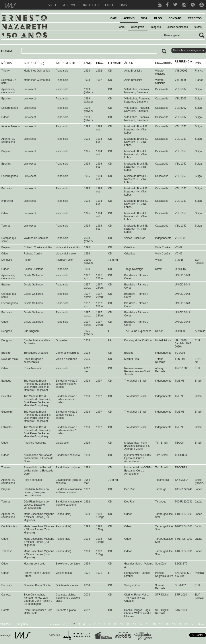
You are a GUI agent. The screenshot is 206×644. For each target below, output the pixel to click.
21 (187, 624)
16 (154, 624)
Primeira (55, 624)
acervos (71, 5)
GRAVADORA (163, 63)
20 (180, 624)
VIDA (145, 18)
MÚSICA (7, 63)
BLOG (158, 18)
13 (135, 624)
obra (122, 27)
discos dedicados (178, 27)
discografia (138, 27)
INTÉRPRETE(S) (34, 63)
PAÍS (198, 63)
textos (198, 27)
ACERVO (129, 18)
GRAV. (100, 63)
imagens (156, 27)
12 (128, 624)
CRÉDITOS (195, 18)
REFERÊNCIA (183, 62)
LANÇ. (88, 63)
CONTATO (175, 18)
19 (174, 624)
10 (115, 624)
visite (53, 5)
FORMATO (115, 63)
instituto (92, 5)
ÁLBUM (129, 63)
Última (200, 624)
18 (167, 624)
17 (160, 624)
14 (141, 624)
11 (121, 624)
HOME (113, 18)
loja (110, 5)
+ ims (123, 5)
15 (147, 624)
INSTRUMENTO (65, 63)
